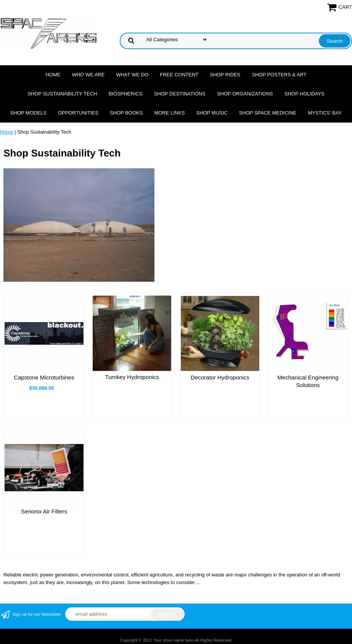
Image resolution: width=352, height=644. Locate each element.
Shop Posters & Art (279, 75)
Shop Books (126, 113)
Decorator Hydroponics (220, 377)
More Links (169, 113)
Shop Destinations (180, 94)
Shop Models (28, 113)
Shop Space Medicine (268, 113)
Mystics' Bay (325, 113)
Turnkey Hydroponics (132, 377)
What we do (132, 75)
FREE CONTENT (179, 75)
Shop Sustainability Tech (62, 94)
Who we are (88, 75)
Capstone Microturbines (44, 377)
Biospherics (126, 94)
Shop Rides (225, 75)
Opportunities (78, 113)
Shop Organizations (245, 94)
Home (53, 75)
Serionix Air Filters (44, 511)
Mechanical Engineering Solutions (308, 381)
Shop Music (212, 113)
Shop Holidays (305, 94)
